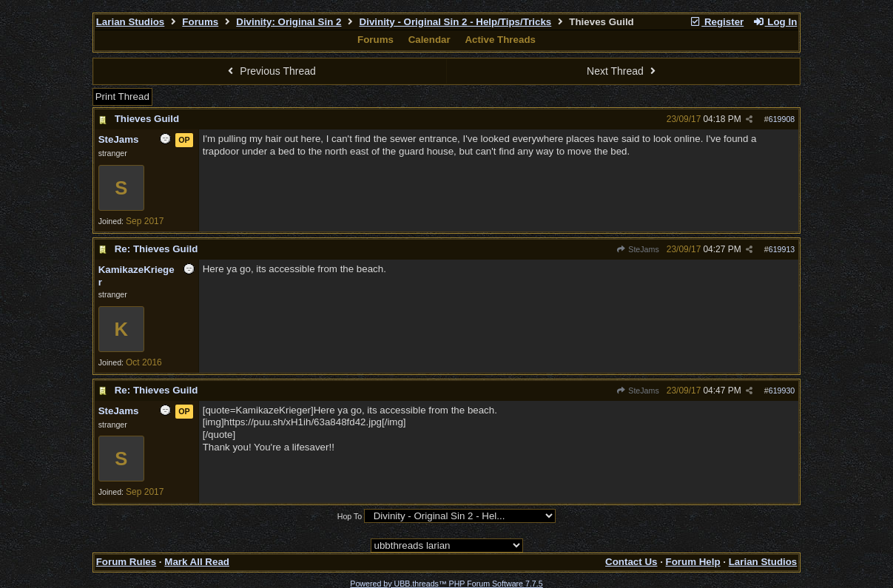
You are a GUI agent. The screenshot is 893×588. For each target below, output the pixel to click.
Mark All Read (197, 562)
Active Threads (500, 40)
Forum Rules (126, 562)
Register (717, 22)
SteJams (638, 249)
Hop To (350, 516)
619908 (782, 119)
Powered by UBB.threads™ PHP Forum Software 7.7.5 (446, 584)
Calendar (429, 40)
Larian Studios (131, 22)
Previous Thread (270, 71)
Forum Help (693, 562)
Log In (775, 22)
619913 (782, 249)
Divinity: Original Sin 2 (289, 22)
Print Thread (122, 97)
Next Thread (623, 71)
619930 (782, 391)
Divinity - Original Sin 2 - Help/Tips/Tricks (456, 22)
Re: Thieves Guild (156, 249)
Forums (200, 22)
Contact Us (631, 562)
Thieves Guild (147, 119)
